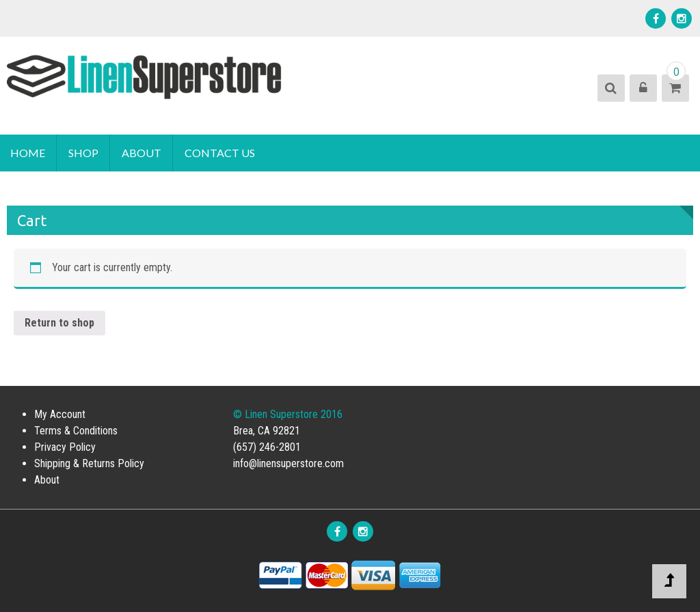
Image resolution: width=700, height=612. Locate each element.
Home (28, 153)
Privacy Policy (65, 447)
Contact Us (220, 153)
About (142, 153)
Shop (83, 153)
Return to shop (59, 323)
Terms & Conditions (76, 431)
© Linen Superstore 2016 (288, 414)
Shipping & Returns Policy (89, 463)
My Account (60, 414)
